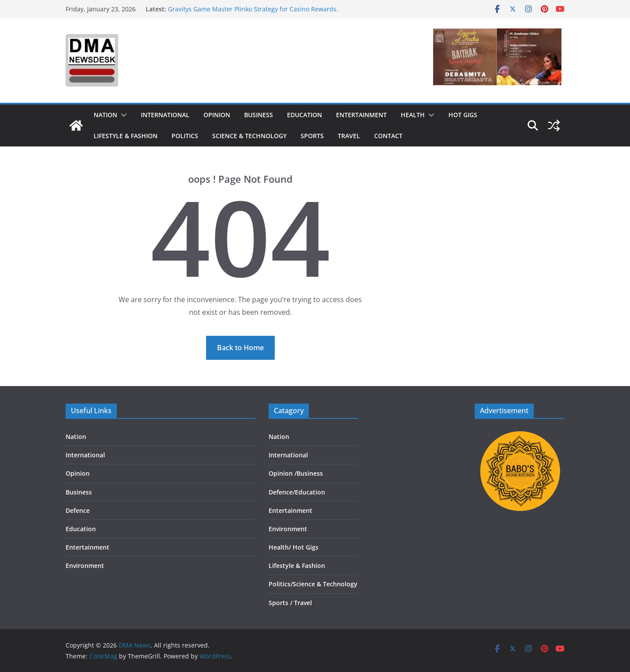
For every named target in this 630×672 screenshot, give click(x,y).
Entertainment (361, 115)
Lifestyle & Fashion (126, 136)
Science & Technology (249, 136)
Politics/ (281, 584)
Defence (78, 510)
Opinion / (283, 473)
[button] (122, 115)
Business (259, 115)
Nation (105, 115)
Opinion (217, 115)
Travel (349, 136)
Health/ (281, 547)
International (165, 115)
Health (413, 115)
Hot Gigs (463, 115)
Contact (388, 136)
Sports (312, 136)
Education (304, 115)
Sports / (280, 603)
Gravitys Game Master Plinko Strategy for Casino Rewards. (253, 9)
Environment (85, 566)
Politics (185, 136)
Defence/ (282, 492)
